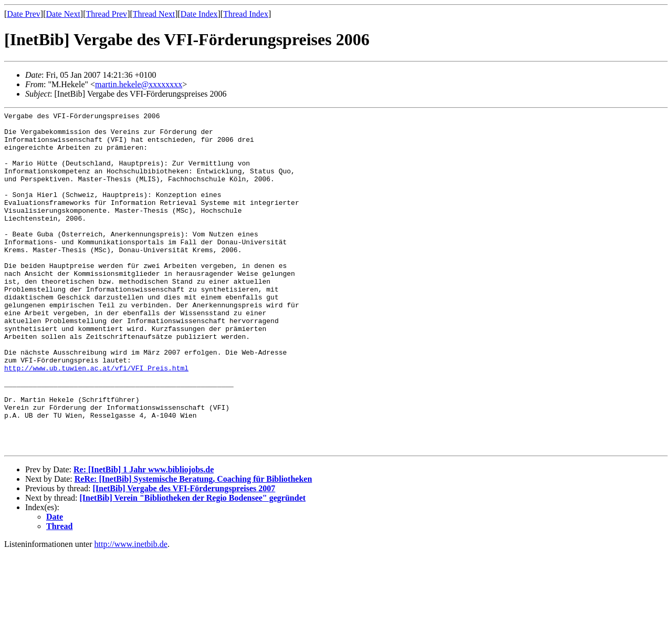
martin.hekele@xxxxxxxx (139, 84)
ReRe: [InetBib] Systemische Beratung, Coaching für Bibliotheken (193, 547)
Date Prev (24, 14)
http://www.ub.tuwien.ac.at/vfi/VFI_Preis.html (96, 420)
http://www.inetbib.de (131, 612)
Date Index (199, 14)
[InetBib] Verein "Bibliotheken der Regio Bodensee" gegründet (193, 566)
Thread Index (246, 14)
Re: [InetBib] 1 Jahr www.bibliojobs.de (144, 537)
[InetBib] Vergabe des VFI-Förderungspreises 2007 (184, 556)
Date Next (63, 14)
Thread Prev (106, 14)
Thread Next (154, 14)
